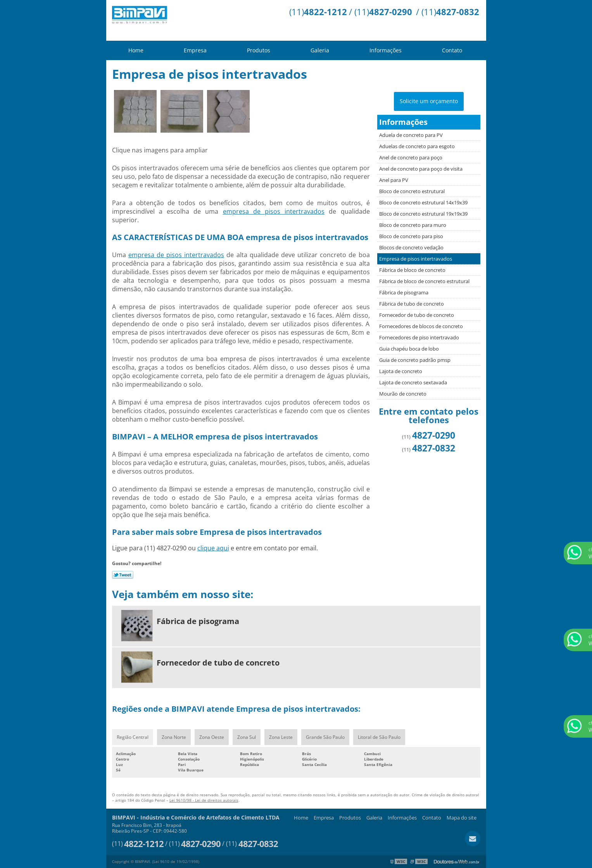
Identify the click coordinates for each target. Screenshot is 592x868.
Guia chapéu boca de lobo (409, 349)
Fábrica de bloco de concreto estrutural (424, 281)
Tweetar (123, 575)
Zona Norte (174, 737)
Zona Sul (247, 737)
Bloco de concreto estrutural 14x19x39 (423, 202)
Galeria (320, 50)
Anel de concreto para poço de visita (421, 169)
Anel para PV (394, 180)
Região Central (133, 737)
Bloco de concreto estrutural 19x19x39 (423, 214)
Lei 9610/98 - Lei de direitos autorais (204, 800)
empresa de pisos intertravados (274, 211)
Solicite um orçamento (429, 101)
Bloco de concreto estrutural (412, 191)
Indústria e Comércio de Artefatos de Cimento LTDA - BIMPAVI (166, 20)
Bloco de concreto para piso (411, 236)
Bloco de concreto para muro (413, 225)
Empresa (195, 50)
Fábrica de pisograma (404, 292)
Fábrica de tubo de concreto (412, 304)
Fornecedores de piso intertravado (419, 337)
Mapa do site (462, 818)
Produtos (259, 50)
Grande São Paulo (325, 737)
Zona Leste (281, 737)
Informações (386, 50)
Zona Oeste (212, 737)
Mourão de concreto (403, 394)
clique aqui (213, 548)
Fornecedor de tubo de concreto (417, 315)
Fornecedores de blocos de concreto (421, 326)
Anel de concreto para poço (411, 157)
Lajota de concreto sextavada (413, 382)
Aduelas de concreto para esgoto (417, 146)
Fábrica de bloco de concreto (412, 270)
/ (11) (381, 12)
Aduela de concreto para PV (411, 135)
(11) (318, 12)
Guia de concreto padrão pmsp (415, 360)
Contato (452, 50)
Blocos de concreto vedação (411, 247)
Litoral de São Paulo (379, 737)
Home (136, 50)
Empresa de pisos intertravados (416, 259)
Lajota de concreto (401, 371)
